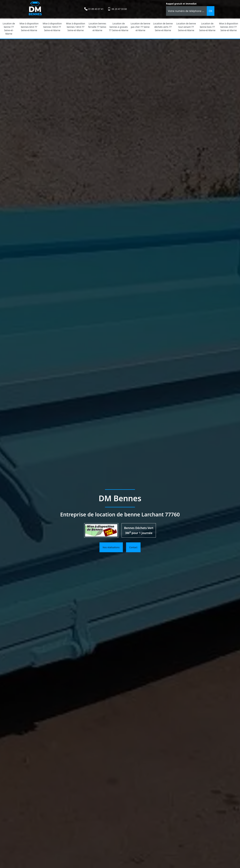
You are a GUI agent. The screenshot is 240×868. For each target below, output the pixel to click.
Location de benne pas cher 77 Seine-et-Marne (141, 27)
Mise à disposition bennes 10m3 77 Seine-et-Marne (52, 27)
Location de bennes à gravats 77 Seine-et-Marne (119, 27)
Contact (133, 547)
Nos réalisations (111, 547)
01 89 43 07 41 (96, 9)
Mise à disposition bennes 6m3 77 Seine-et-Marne (29, 27)
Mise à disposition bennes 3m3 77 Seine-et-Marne (229, 27)
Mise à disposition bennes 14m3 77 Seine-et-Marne (76, 27)
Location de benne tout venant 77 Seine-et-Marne (186, 27)
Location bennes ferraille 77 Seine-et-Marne (97, 27)
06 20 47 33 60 (119, 9)
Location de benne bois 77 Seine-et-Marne (207, 27)
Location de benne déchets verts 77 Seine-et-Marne (163, 27)
